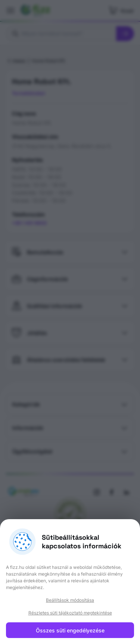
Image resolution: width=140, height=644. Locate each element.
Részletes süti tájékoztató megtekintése (70, 613)
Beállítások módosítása (70, 600)
